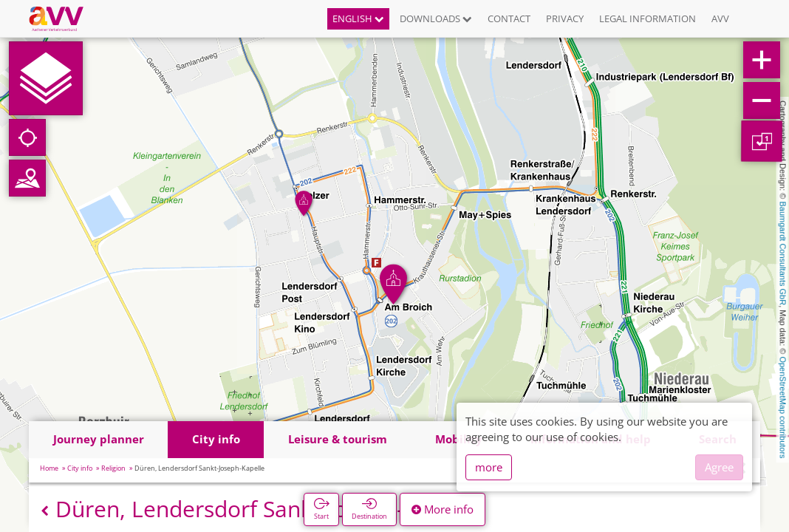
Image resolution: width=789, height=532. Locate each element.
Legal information (648, 18)
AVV (720, 18)
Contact (509, 18)
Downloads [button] (436, 18)
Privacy (565, 18)
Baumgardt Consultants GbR (783, 254)
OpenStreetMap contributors (783, 407)
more (489, 467)
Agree (719, 467)
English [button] (358, 18)
